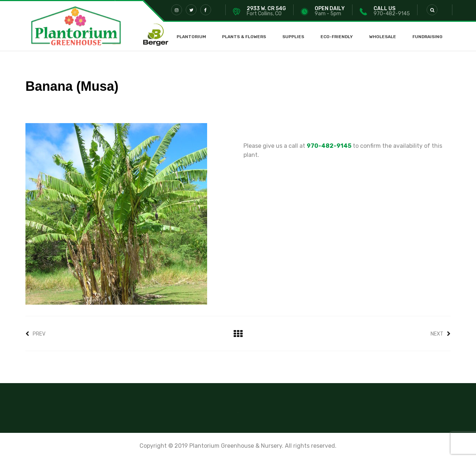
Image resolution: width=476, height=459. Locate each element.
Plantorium (191, 37)
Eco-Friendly (337, 37)
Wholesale (383, 37)
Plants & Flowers (244, 37)
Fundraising (427, 37)
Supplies (293, 37)
